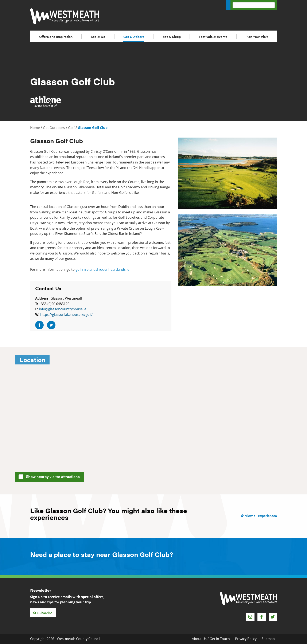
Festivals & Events (213, 37)
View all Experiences (261, 516)
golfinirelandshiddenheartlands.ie (102, 269)
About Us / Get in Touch (211, 639)
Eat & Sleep (172, 37)
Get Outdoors (134, 37)
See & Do (98, 37)
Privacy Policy (246, 639)
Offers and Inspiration (56, 37)
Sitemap (268, 639)
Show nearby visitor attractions (50, 476)
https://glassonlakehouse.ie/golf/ (66, 315)
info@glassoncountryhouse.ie (63, 309)
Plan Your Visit (257, 37)
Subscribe (45, 613)
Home (35, 128)
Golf (71, 128)
